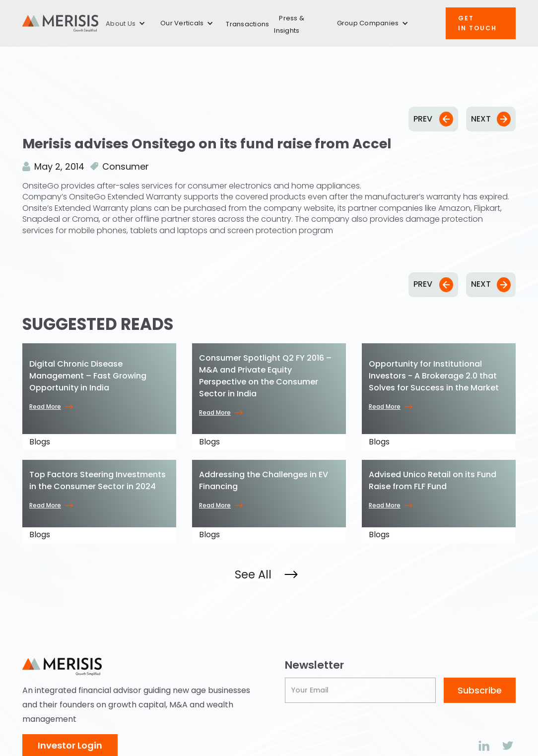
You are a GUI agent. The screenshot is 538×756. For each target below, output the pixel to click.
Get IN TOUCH (477, 23)
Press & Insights (289, 24)
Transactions (247, 24)
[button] (126, 24)
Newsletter (314, 665)
